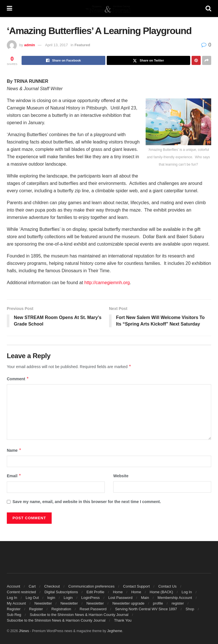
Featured (82, 45)
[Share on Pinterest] (196, 60)
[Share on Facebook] (63, 60)
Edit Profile (96, 592)
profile (158, 603)
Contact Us (167, 586)
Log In (187, 592)
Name (14, 450)
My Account (16, 603)
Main (145, 598)
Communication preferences (92, 586)
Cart (32, 586)
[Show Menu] (10, 9)
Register (14, 609)
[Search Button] (208, 9)
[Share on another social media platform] (207, 60)
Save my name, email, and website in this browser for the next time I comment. (87, 502)
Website (121, 476)
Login (68, 598)
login (51, 598)
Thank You (123, 620)
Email (14, 476)
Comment (18, 379)
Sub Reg (14, 615)
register (178, 603)
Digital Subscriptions (61, 592)
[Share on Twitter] (149, 60)
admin (30, 45)
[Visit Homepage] (109, 9)
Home (118, 592)
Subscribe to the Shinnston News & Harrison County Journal (79, 615)
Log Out (32, 598)
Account (13, 586)
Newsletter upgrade (128, 603)
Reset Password (93, 609)
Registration (61, 609)
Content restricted (21, 592)
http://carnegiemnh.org (107, 283)
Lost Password (120, 598)
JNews (24, 631)
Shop (190, 609)
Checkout (52, 586)
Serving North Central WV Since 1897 (146, 609)
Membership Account (175, 598)
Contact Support (137, 586)
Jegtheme (115, 631)
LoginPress (90, 598)
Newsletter (43, 603)
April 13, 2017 (56, 45)
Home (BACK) (161, 592)
